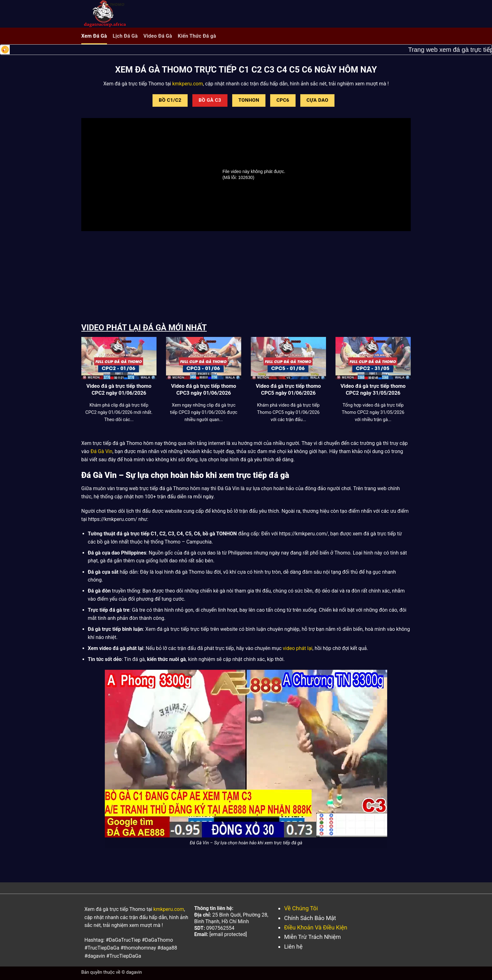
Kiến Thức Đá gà (197, 36)
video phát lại (297, 648)
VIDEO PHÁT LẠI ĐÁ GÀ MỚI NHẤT (144, 328)
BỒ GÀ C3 (210, 100)
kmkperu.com (187, 84)
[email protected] (228, 934)
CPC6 (283, 100)
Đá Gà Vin (101, 451)
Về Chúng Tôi (301, 908)
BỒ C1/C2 (170, 100)
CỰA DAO (318, 100)
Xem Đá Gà (94, 36)
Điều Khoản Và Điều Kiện (316, 927)
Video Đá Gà (158, 36)
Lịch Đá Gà (125, 36)
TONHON (249, 100)
